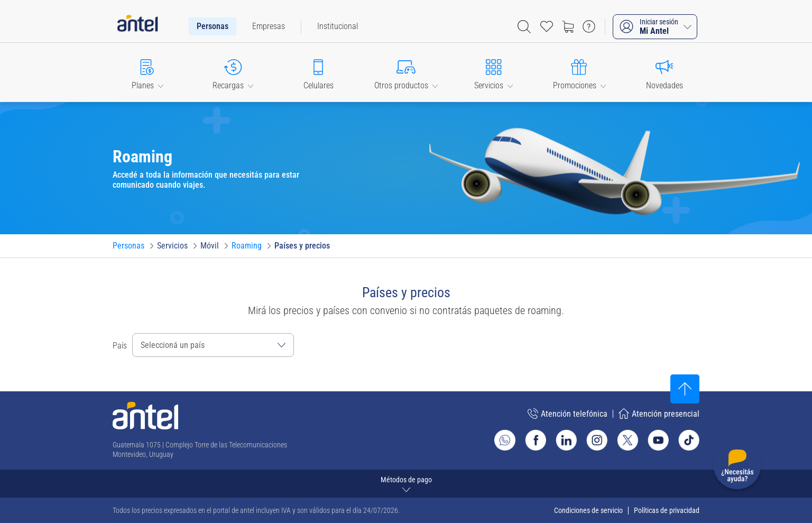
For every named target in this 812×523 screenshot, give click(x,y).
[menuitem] (213, 26)
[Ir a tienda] (568, 26)
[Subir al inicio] (685, 389)
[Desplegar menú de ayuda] (737, 468)
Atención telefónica (568, 414)
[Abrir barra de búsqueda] (524, 27)
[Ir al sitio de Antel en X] (628, 440)
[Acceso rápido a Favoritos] (547, 26)
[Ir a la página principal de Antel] (145, 416)
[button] (147, 72)
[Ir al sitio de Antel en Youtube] (658, 440)
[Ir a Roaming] (247, 246)
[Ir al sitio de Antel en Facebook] (536, 440)
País (120, 346)
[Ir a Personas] (128, 246)
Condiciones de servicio (588, 510)
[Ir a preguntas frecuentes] (589, 26)
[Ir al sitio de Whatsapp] (505, 440)
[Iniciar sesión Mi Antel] (655, 27)
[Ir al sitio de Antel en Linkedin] (566, 440)
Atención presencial (659, 414)
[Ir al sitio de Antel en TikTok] (689, 440)
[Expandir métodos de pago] (406, 484)
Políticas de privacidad (667, 510)
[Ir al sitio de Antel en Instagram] (597, 440)
